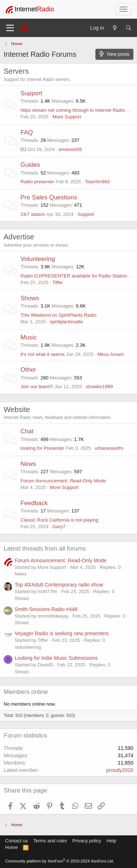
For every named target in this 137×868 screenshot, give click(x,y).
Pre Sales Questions (49, 197)
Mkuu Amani (111, 354)
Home (12, 847)
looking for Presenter (42, 448)
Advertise (19, 237)
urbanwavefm (109, 448)
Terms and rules (50, 841)
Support (31, 93)
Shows (30, 298)
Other (28, 370)
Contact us (16, 841)
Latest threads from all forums (45, 549)
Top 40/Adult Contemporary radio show (59, 585)
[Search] (129, 28)
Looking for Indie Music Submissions (56, 658)
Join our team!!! (37, 387)
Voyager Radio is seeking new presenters (62, 633)
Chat (27, 431)
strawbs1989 (99, 387)
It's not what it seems (43, 354)
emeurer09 (70, 149)
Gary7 (59, 527)
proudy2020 (120, 770)
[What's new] (115, 28)
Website (17, 409)
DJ (23, 149)
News (28, 464)
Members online (26, 692)
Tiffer (58, 282)
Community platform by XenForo (60, 861)
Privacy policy (87, 841)
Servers (16, 71)
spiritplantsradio (66, 322)
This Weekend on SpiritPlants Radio (58, 315)
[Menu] (10, 28)
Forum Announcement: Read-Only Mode (63, 481)
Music (28, 337)
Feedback (34, 503)
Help (112, 841)
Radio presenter (37, 182)
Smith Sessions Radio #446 (46, 609)
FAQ (27, 133)
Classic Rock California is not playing (59, 520)
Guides (30, 165)
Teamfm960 (97, 182)
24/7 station (33, 214)
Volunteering (38, 259)
